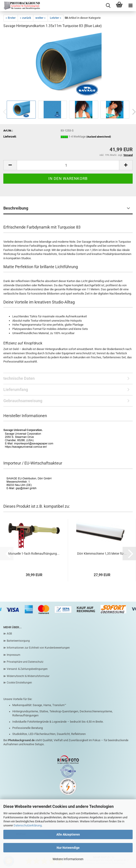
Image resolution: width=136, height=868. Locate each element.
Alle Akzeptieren (68, 834)
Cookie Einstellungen (19, 683)
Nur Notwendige (68, 848)
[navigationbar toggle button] (130, 6)
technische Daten (19, 378)
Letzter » (56, 18)
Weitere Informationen (68, 859)
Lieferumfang (16, 389)
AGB (9, 634)
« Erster (11, 18)
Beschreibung (16, 208)
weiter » (40, 18)
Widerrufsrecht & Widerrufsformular (28, 676)
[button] (10, 165)
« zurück (25, 18)
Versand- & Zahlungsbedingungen (27, 669)
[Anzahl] (68, 165)
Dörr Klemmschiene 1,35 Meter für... (102, 554)
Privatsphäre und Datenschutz (25, 662)
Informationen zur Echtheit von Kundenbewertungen (38, 648)
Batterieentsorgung (18, 641)
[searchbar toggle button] (108, 6)
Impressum (14, 655)
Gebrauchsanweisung (23, 401)
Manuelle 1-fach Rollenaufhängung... (34, 554)
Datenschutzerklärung (28, 825)
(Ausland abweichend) (99, 137)
